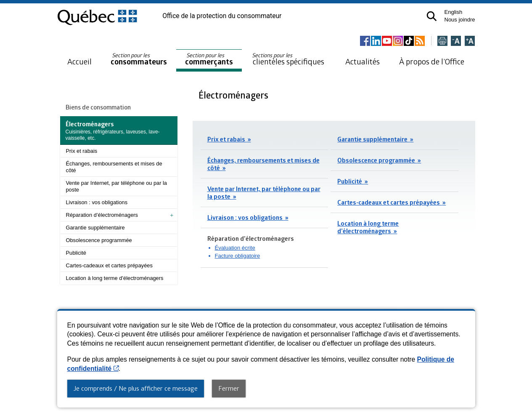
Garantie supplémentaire (95, 228)
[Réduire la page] (456, 41)
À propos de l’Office (432, 61)
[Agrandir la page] (470, 41)
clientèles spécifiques (288, 59)
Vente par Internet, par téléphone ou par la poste (116, 186)
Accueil (79, 61)
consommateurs (139, 59)
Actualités (363, 61)
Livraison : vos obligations (97, 202)
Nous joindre (460, 20)
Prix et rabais (82, 151)
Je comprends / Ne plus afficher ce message (136, 388)
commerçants (209, 59)
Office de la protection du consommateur (222, 16)
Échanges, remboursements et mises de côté (114, 167)
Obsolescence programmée (99, 240)
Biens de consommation (98, 107)
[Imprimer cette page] (442, 41)
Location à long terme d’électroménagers (115, 278)
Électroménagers (234, 95)
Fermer (229, 388)
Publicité (76, 253)
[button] (432, 16)
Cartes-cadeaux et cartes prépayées (109, 265)
